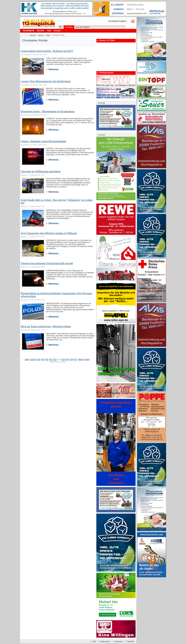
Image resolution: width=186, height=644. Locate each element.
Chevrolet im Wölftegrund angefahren (41, 171)
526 (71, 359)
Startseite (33, 35)
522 (55, 359)
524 (63, 359)
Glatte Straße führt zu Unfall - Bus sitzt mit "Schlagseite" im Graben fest (57, 201)
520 (47, 359)
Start (27, 359)
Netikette (131, 642)
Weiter (81, 359)
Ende (87, 359)
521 (51, 359)
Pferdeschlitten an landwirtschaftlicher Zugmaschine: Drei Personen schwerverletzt (56, 295)
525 (67, 359)
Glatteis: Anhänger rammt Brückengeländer (44, 141)
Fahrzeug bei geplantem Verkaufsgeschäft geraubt (47, 263)
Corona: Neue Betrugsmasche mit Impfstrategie (46, 81)
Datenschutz (105, 642)
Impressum (119, 642)
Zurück (33, 359)
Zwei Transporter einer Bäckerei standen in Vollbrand (49, 233)
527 (75, 359)
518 (38, 359)
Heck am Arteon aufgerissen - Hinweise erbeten (46, 326)
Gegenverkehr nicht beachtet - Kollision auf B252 (47, 51)
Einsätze (41, 35)
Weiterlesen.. (54, 69)
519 (43, 359)
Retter (48, 35)
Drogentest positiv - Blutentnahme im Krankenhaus (48, 111)
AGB (94, 642)
